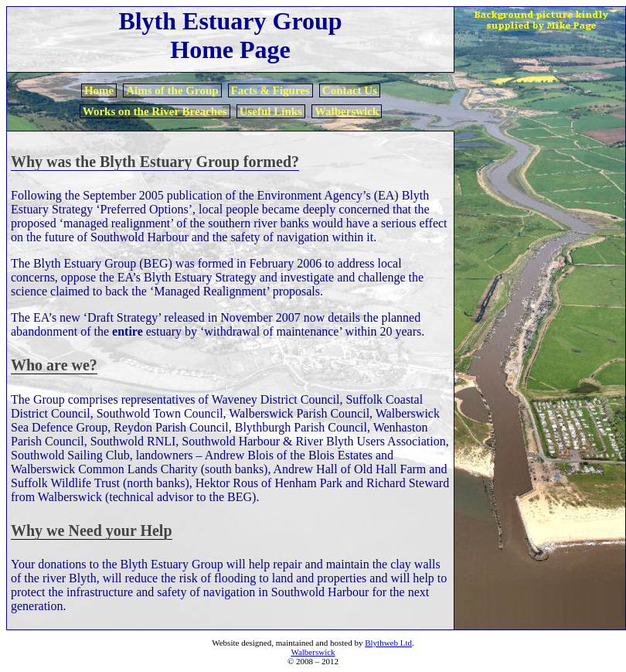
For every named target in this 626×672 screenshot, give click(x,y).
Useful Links (271, 111)
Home (99, 90)
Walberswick (347, 111)
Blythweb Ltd (388, 643)
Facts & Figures (270, 90)
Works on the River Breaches (155, 111)
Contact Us (350, 90)
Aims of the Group (172, 90)
